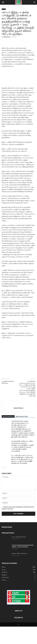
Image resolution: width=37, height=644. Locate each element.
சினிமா (8, 6)
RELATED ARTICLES (8, 434)
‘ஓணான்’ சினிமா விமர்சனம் (19, 571)
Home (3, 6)
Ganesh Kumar (7, 37)
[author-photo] (18, 422)
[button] (3, 2)
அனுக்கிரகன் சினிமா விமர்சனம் (8, 400)
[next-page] (6, 485)
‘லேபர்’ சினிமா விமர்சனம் (19, 554)
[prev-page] (3, 485)
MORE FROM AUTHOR (22, 434)
